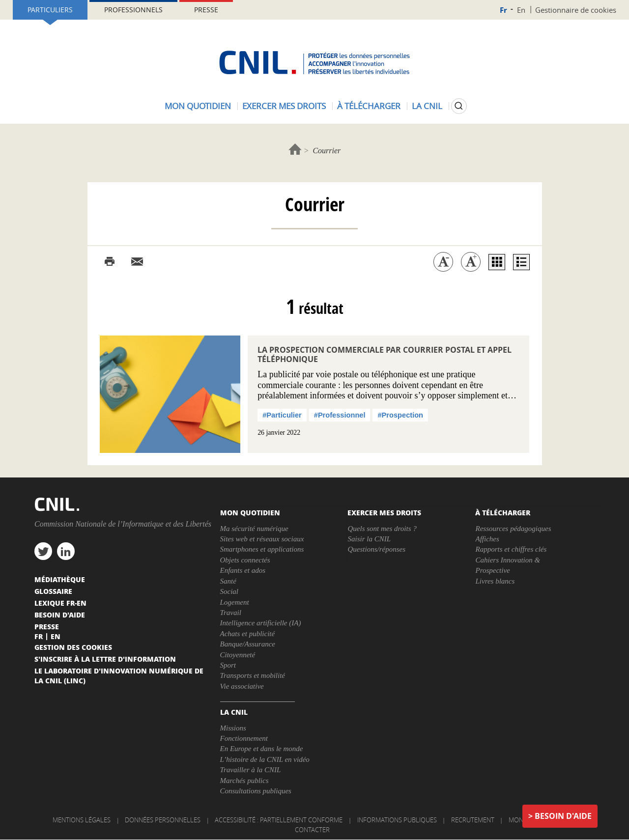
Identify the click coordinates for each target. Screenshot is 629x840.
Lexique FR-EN (60, 603)
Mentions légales (82, 820)
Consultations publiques (256, 791)
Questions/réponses (376, 549)
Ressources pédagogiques (513, 529)
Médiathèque (60, 579)
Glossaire (53, 591)
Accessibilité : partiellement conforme (279, 820)
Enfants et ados (243, 570)
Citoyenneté (238, 655)
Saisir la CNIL (369, 539)
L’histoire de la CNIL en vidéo (265, 759)
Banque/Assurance (248, 644)
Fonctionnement (244, 738)
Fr (503, 10)
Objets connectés (245, 560)
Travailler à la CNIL (251, 770)
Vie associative (242, 686)
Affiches (487, 539)
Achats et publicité (248, 634)
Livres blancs (495, 581)
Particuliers (50, 10)
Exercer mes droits (284, 106)
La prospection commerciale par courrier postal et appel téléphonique (385, 354)
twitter (43, 551)
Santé (228, 581)
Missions (233, 728)
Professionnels (133, 10)
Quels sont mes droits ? (382, 529)
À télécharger (369, 106)
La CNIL (427, 106)
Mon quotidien (198, 106)
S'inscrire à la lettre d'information (105, 659)
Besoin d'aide (563, 816)
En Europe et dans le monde (262, 749)
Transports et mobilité (253, 675)
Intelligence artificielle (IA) (261, 623)
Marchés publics (244, 781)
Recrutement (473, 820)
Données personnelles (163, 820)
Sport (228, 665)
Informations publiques (397, 820)
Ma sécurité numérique (254, 529)
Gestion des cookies (73, 647)
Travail (231, 613)
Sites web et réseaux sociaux (262, 539)
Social (229, 591)
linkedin (66, 551)
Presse (206, 10)
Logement (235, 602)
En (521, 10)
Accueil (295, 149)
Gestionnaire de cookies (576, 10)
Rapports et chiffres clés (511, 549)
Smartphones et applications (262, 549)
